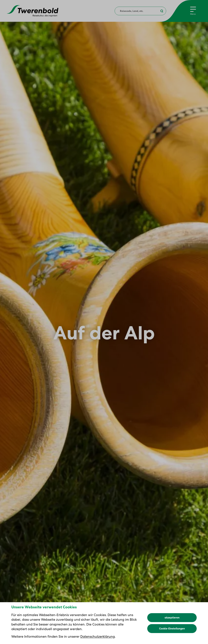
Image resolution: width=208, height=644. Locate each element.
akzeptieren (172, 629)
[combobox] (140, 11)
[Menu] (193, 11)
